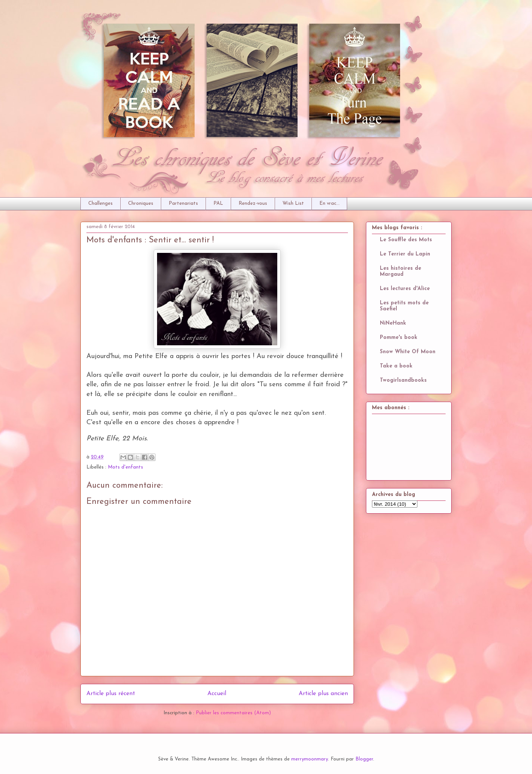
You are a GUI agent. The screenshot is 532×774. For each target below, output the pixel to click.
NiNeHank (393, 323)
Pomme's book (399, 338)
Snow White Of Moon (408, 352)
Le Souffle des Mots (406, 240)
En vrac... (329, 203)
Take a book (396, 366)
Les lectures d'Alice (405, 289)
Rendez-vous (253, 203)
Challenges (101, 203)
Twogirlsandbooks (403, 380)
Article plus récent (111, 694)
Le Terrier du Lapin (405, 254)
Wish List (293, 203)
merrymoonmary (310, 759)
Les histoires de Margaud (401, 271)
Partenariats (183, 203)
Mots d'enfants (125, 467)
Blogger (364, 759)
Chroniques (141, 203)
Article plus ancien (323, 694)
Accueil (217, 694)
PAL (218, 203)
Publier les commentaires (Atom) (233, 713)
